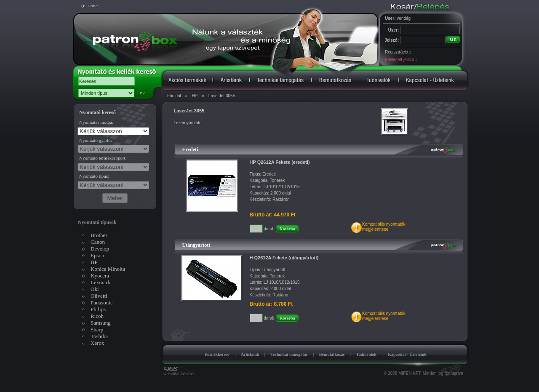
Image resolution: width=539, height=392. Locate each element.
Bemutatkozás (332, 354)
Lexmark (100, 282)
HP (195, 96)
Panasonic (102, 303)
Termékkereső (217, 354)
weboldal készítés (179, 372)
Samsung (101, 323)
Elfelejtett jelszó (401, 60)
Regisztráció (398, 52)
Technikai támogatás (289, 354)
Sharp (97, 329)
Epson (97, 255)
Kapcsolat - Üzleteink (407, 354)
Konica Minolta (108, 269)
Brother (99, 235)
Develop (100, 249)
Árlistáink (250, 354)
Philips (98, 309)
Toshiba (99, 336)
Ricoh (97, 316)
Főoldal (174, 96)
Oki (95, 289)
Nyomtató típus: (94, 176)
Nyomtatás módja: (96, 122)
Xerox (97, 343)
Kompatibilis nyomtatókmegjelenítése (384, 227)
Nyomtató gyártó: (96, 140)
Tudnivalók (366, 354)
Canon (98, 242)
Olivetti (99, 296)
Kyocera (100, 276)
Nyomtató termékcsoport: (103, 158)
